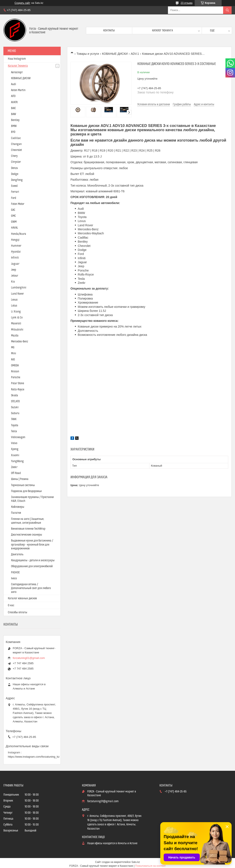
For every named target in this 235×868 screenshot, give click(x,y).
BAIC (13, 108)
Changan (16, 144)
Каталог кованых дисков (22, 598)
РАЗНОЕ (15, 573)
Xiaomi (15, 455)
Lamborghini (19, 288)
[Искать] (227, 10)
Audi (14, 84)
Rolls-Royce (18, 390)
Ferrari (15, 192)
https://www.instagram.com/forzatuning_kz (34, 757)
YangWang (17, 461)
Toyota (15, 425)
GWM (14, 222)
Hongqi (15, 240)
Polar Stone (18, 383)
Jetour (15, 276)
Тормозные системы (23, 485)
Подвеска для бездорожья (26, 491)
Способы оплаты (18, 612)
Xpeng (15, 449)
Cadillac (16, 138)
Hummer (16, 246)
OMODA (15, 366)
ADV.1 (135, 54)
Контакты (109, 31)
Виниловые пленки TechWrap (28, 529)
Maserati (16, 324)
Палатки (16, 513)
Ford (14, 198)
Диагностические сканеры (27, 535)
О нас (11, 605)
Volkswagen (18, 437)
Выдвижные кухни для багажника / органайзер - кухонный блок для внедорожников (32, 544)
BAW (13, 114)
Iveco (14, 578)
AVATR (14, 102)
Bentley (15, 120)
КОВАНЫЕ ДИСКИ (115, 54)
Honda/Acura (19, 234)
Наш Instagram (17, 59)
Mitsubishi (17, 330)
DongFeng (17, 180)
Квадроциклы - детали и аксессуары (33, 560)
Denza (14, 168)
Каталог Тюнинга (18, 66)
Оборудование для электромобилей (32, 566)
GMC (13, 216)
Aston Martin (18, 90)
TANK (14, 419)
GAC (13, 210)
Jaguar (15, 264)
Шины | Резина (20, 479)
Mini (14, 353)
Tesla (14, 431)
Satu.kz (136, 862)
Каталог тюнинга (162, 31)
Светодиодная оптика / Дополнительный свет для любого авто (31, 588)
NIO (13, 360)
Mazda (15, 336)
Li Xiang (16, 312)
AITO (13, 96)
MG (13, 347)
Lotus (14, 306)
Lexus (14, 300)
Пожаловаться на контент (150, 866)
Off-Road (16, 473)
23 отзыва (187, 3)
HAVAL (15, 228)
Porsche (16, 377)
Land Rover (17, 294)
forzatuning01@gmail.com (29, 658)
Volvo (14, 443)
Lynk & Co (17, 318)
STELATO (15, 401)
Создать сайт (23, 3)
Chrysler (16, 162)
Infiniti (15, 258)
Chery (14, 156)
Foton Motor (18, 204)
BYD (13, 132)
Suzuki (15, 407)
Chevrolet (16, 150)
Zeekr (14, 467)
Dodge (15, 174)
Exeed (14, 186)
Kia (13, 282)
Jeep (14, 270)
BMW (14, 126)
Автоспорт (17, 72)
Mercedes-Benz (20, 342)
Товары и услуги (88, 54)
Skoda (15, 395)
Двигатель (17, 554)
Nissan (15, 371)
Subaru (15, 413)
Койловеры (18, 507)
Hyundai (16, 252)
